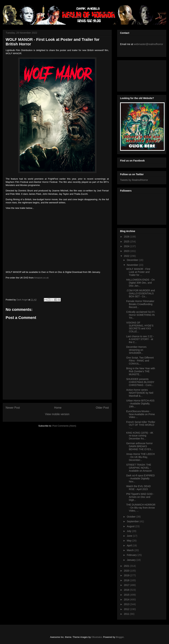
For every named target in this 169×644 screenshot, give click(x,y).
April (130, 545)
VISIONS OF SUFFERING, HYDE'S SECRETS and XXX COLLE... (140, 327)
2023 (127, 251)
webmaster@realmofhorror (148, 44)
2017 (127, 585)
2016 (127, 590)
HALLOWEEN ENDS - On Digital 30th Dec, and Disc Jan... (140, 283)
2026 (127, 237)
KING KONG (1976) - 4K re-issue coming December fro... (140, 436)
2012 (127, 609)
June (130, 536)
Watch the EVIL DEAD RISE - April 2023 (138, 488)
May (129, 541)
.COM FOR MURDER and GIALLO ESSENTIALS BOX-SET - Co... (141, 293)
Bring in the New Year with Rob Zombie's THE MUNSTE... (141, 371)
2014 (127, 599)
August (131, 526)
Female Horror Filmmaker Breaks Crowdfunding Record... (140, 304)
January (132, 560)
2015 (127, 595)
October (132, 517)
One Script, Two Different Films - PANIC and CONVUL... (140, 361)
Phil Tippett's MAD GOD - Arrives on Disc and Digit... (140, 497)
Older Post (102, 408)
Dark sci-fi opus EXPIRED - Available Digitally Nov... (140, 478)
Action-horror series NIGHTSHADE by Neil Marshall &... (140, 393)
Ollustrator (97, 637)
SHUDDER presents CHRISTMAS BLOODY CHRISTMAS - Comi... (140, 382)
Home (58, 408)
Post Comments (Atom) (64, 426)
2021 (127, 566)
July (129, 531)
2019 (127, 575)
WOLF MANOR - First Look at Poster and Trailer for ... (138, 272)
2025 (127, 242)
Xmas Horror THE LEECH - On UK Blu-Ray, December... (140, 457)
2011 (127, 614)
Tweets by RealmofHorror (134, 180)
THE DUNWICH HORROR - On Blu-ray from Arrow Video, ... (141, 508)
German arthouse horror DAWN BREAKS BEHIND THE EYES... (140, 446)
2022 (127, 256)
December (133, 260)
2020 (127, 571)
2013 (127, 604)
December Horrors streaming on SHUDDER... (136, 350)
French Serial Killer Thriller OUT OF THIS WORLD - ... (141, 425)
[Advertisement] (136, 75)
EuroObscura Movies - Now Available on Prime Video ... (141, 414)
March (131, 550)
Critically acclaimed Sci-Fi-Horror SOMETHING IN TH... (141, 315)
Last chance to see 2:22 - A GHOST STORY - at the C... (140, 339)
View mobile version (57, 414)
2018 (127, 580)
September (133, 521)
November (133, 265)
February (132, 555)
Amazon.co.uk (41, 278)
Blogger (120, 637)
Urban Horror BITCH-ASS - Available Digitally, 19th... (140, 404)
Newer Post (13, 408)
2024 (127, 246)
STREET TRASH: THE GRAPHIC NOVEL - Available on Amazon (139, 468)
